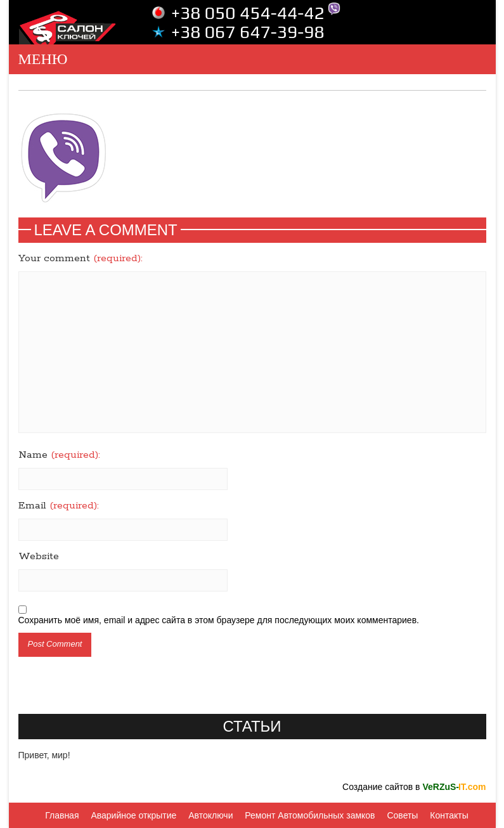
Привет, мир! (44, 755)
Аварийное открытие (133, 815)
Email (59, 506)
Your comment (81, 259)
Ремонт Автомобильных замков (310, 815)
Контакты (449, 815)
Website (39, 557)
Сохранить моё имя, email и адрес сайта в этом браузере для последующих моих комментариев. (219, 620)
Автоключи (210, 815)
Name (59, 455)
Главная (62, 815)
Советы (402, 815)
